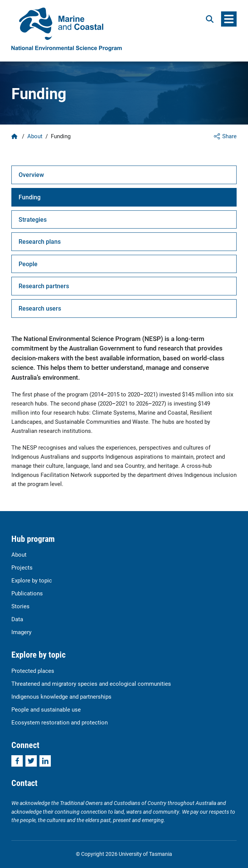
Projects (22, 567)
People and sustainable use (46, 709)
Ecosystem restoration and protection (60, 722)
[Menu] (229, 19)
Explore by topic (32, 580)
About (35, 136)
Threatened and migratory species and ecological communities (91, 683)
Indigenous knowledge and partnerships (61, 696)
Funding (30, 197)
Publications (27, 593)
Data (17, 619)
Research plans (40, 241)
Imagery (21, 632)
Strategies (33, 219)
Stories (20, 606)
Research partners (44, 286)
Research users (40, 308)
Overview (31, 174)
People (28, 264)
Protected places (33, 671)
